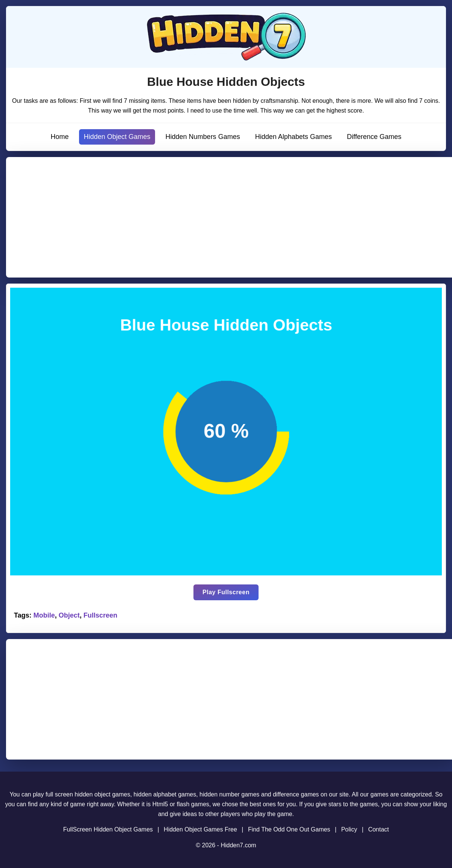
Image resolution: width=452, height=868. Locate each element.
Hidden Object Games (117, 137)
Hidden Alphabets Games (294, 137)
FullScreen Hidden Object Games (108, 829)
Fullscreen (100, 615)
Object (69, 615)
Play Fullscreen (226, 592)
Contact (378, 829)
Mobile (44, 615)
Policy (349, 829)
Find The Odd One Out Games (289, 829)
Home (59, 137)
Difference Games (374, 137)
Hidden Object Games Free (200, 829)
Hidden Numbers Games (203, 137)
